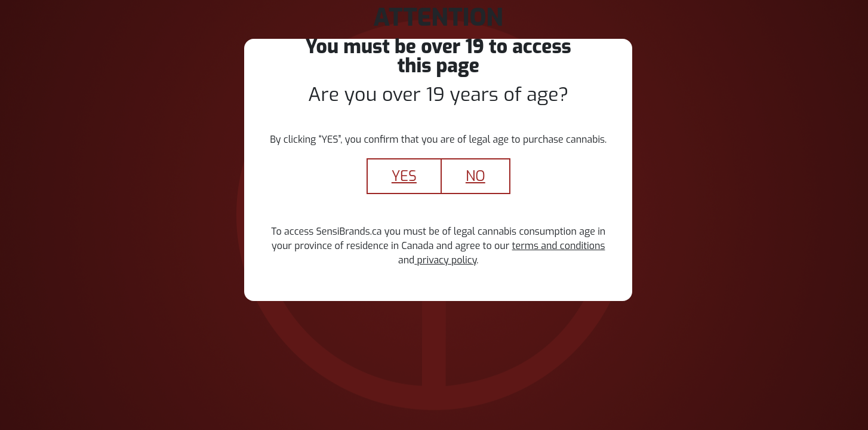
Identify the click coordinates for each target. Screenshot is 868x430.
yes (404, 176)
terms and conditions (559, 246)
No (475, 176)
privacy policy (445, 260)
